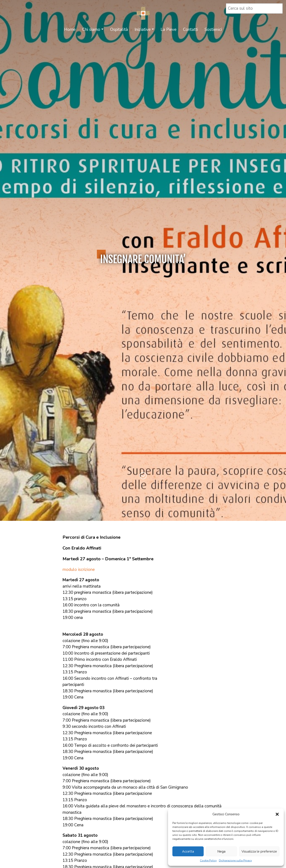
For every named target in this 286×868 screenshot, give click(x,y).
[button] (277, 814)
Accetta (188, 851)
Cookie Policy (208, 861)
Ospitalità (119, 30)
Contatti (190, 30)
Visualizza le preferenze (259, 851)
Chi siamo (91, 30)
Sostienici (213, 30)
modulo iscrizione (79, 570)
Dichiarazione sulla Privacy (235, 861)
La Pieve (168, 30)
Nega (221, 851)
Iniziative (143, 30)
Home (70, 30)
